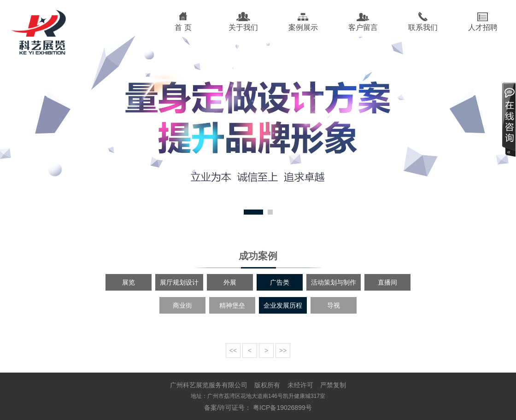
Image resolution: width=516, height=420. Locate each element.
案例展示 (303, 27)
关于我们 (243, 27)
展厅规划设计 (179, 282)
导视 (334, 305)
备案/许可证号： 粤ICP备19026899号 (258, 408)
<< (233, 350)
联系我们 (423, 27)
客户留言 (363, 27)
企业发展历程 (283, 305)
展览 (129, 282)
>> (283, 350)
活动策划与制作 (334, 282)
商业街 (182, 305)
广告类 (280, 282)
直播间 (387, 282)
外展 (230, 282)
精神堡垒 (232, 305)
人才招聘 (483, 27)
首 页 (183, 27)
